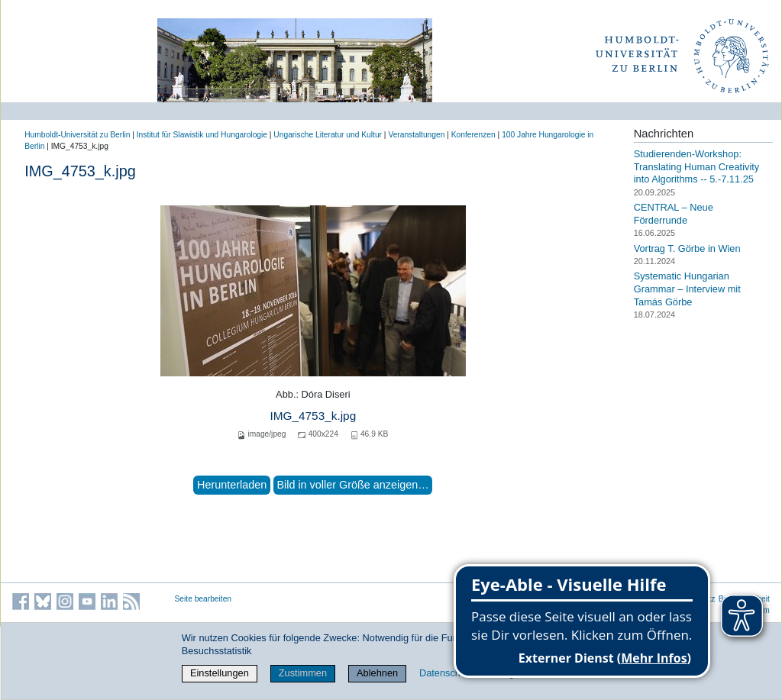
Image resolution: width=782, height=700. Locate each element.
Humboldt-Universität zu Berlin (77, 135)
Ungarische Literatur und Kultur (328, 135)
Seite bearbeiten (204, 599)
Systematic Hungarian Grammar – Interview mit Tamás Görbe (687, 289)
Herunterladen (232, 485)
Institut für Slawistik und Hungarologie (202, 135)
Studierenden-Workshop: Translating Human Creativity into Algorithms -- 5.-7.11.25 (697, 166)
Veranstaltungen (416, 135)
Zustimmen (303, 673)
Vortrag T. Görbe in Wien (687, 248)
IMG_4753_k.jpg (313, 416)
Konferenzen (473, 135)
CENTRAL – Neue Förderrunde (674, 214)
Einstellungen (220, 673)
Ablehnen (377, 673)
